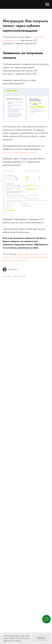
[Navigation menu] (47, 4)
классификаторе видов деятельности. (20, 152)
